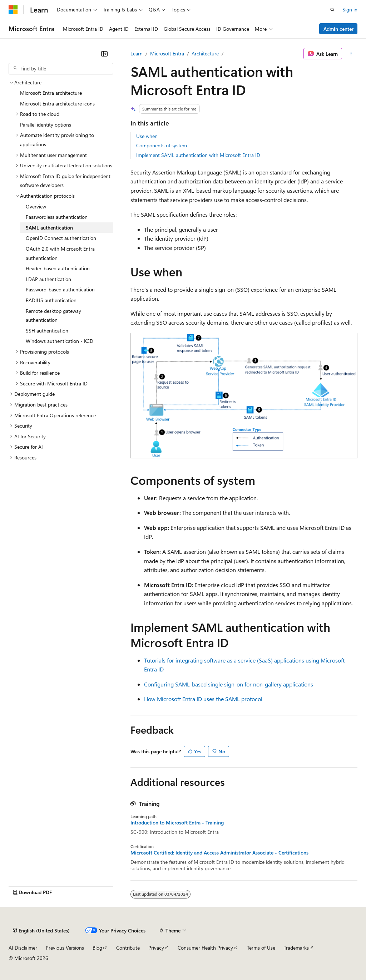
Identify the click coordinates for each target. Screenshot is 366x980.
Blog (97, 948)
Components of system (162, 145)
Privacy (156, 948)
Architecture (205, 53)
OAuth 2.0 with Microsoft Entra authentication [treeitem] (60, 253)
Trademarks (296, 948)
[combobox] (61, 69)
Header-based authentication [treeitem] (58, 268)
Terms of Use (261, 948)
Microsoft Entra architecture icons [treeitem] (57, 104)
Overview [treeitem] (36, 206)
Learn (137, 53)
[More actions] (351, 54)
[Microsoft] (13, 10)
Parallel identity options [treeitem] (46, 125)
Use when (147, 136)
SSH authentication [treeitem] (47, 331)
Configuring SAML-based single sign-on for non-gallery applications (229, 684)
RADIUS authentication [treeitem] (51, 300)
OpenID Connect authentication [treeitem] (61, 238)
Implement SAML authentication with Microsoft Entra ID (198, 155)
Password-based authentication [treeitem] (60, 289)
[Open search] (332, 10)
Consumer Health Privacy (205, 948)
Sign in (350, 9)
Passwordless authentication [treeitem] (57, 217)
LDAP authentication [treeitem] (48, 279)
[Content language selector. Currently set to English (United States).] (41, 930)
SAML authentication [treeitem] (49, 228)
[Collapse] (104, 54)
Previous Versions (65, 948)
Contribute (128, 948)
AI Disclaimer (23, 948)
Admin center (338, 29)
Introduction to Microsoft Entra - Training (177, 823)
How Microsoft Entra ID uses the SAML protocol (203, 699)
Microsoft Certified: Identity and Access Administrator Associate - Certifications (219, 853)
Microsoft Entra (167, 53)
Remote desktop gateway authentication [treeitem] (53, 316)
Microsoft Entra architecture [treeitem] (51, 93)
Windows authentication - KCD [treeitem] (60, 341)
